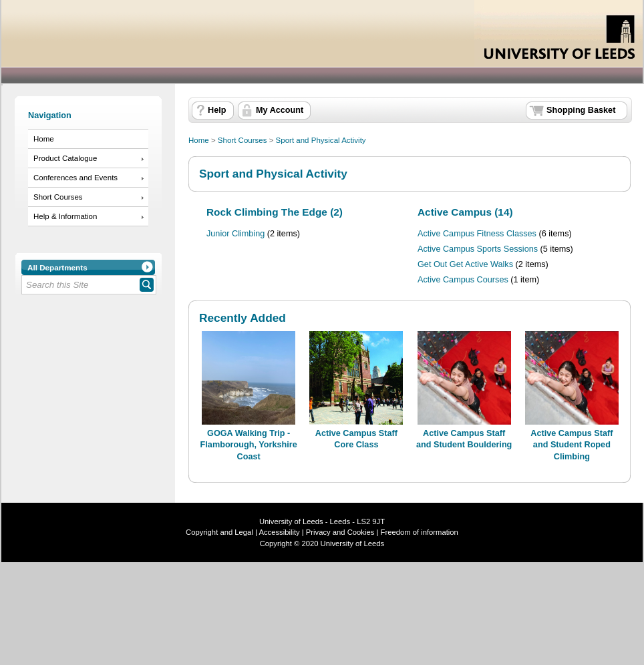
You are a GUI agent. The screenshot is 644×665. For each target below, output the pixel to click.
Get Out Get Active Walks (465, 264)
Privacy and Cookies (339, 532)
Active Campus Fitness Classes (477, 234)
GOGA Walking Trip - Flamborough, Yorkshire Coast (249, 445)
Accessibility (279, 532)
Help (217, 110)
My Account (280, 110)
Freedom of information (420, 532)
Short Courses (58, 197)
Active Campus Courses (463, 280)
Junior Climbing (235, 234)
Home (44, 139)
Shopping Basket (581, 110)
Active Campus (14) (465, 212)
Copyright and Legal (219, 532)
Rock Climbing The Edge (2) (275, 212)
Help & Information (65, 216)
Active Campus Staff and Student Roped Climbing (572, 445)
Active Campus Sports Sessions (478, 249)
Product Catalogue (65, 158)
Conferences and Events (75, 178)
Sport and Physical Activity (321, 140)
